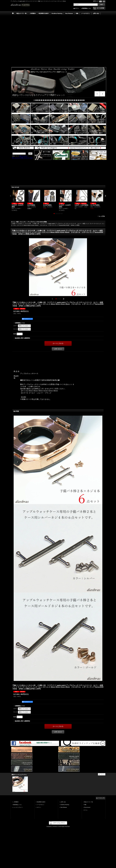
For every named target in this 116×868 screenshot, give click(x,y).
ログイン (77, 8)
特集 (85, 805)
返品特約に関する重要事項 (22, 338)
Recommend (87, 807)
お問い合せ (63, 802)
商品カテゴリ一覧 (88, 802)
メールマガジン (41, 805)
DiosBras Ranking (65, 805)
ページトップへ (101, 798)
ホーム (86, 810)
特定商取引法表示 (41, 802)
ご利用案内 (16, 802)
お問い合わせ (58, 349)
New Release (64, 807)
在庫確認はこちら (20, 323)
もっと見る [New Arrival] (102, 216)
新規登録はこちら (87, 8)
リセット (102, 774)
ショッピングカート (18, 807)
